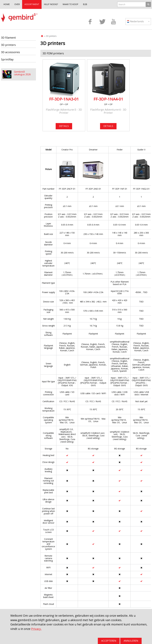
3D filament (8, 38)
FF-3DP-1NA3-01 (64, 99)
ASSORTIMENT (32, 4)
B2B (85, 4)
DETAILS (64, 126)
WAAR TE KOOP (70, 4)
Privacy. (36, 629)
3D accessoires (10, 52)
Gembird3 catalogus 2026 (22, 73)
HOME (7, 4)
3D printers (8, 45)
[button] (96, 53)
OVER (17, 4)
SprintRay (7, 59)
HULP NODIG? (51, 4)
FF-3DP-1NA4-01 (108, 99)
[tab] (96, 53)
